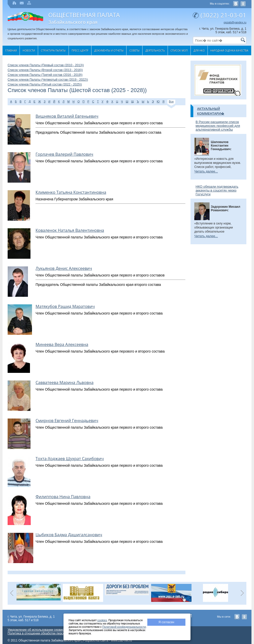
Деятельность (155, 50)
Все (171, 102)
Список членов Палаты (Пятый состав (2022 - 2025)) (45, 84)
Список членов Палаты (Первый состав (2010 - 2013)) (46, 65)
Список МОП (179, 50)
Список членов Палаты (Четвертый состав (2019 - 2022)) (48, 80)
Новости (29, 50)
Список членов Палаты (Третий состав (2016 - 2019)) (45, 75)
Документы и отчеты (109, 50)
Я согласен (166, 622)
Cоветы (134, 50)
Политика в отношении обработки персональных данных (48, 633)
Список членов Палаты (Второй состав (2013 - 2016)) (45, 70)
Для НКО (199, 50)
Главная (11, 50)
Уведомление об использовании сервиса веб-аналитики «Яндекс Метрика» (61, 630)
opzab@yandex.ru (235, 22)
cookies (102, 620)
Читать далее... (206, 171)
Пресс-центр (80, 50)
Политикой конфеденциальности (124, 627)
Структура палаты (53, 50)
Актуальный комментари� (211, 111)
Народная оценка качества (229, 50)
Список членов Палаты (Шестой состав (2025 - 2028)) (77, 90)
